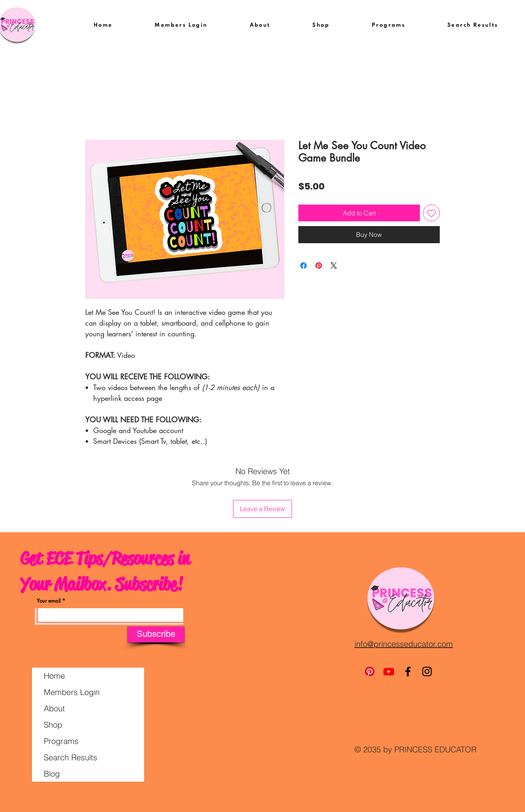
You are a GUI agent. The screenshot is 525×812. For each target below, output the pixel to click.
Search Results (71, 757)
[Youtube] (389, 671)
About (54, 708)
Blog (52, 774)
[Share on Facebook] (304, 265)
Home (54, 676)
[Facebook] (408, 671)
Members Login (72, 692)
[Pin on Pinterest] (319, 265)
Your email (49, 601)
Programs (61, 741)
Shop (53, 725)
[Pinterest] (370, 671)
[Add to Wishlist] (431, 213)
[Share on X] (334, 265)
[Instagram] (427, 671)
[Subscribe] (156, 634)
